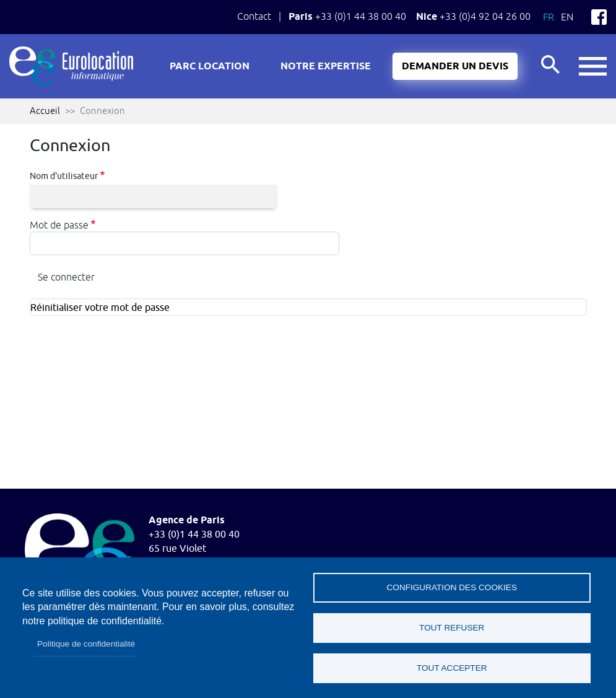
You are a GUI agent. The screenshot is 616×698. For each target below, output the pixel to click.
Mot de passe (59, 225)
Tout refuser (452, 628)
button (593, 67)
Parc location (210, 67)
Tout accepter (452, 668)
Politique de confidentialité (86, 644)
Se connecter (66, 277)
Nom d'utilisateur (64, 176)
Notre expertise (326, 67)
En (567, 17)
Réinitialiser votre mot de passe (100, 308)
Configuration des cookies (452, 587)
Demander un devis (455, 67)
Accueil (45, 111)
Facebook (599, 17)
